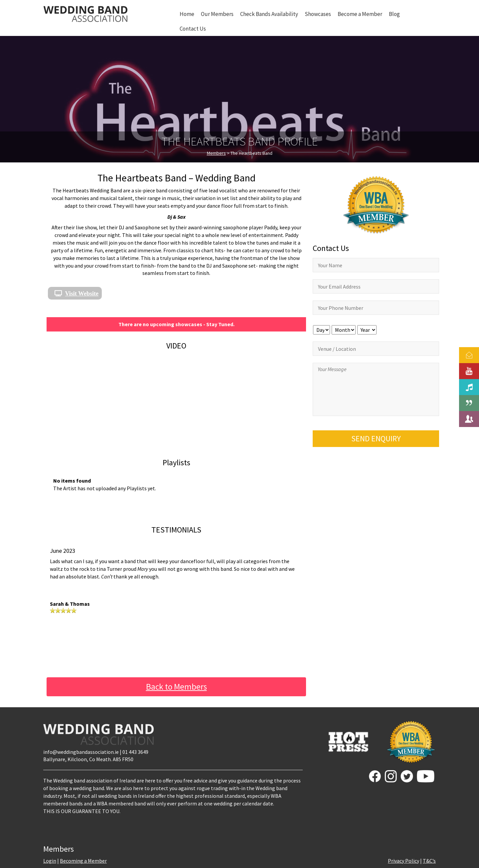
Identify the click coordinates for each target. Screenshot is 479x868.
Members (216, 153)
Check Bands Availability (269, 14)
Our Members (217, 14)
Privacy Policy (403, 861)
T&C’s (429, 861)
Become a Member (360, 14)
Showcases (318, 14)
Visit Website (82, 293)
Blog (394, 14)
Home (187, 14)
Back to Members (176, 687)
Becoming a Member (83, 861)
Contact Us (193, 29)
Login (50, 861)
